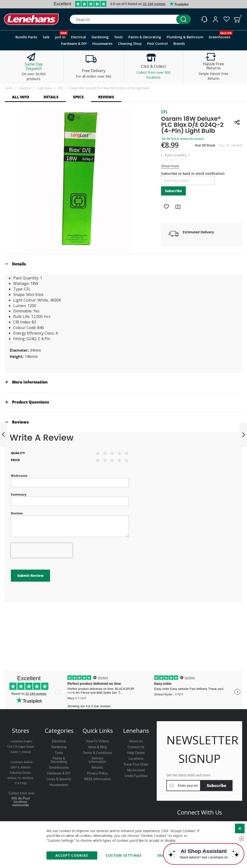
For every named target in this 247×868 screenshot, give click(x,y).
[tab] (123, 264)
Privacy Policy (97, 773)
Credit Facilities (136, 776)
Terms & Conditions (97, 753)
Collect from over (22, 793)
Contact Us (136, 747)
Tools (59, 753)
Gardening (59, 747)
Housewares (59, 785)
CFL (61, 88)
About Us (136, 741)
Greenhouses (59, 767)
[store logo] (31, 19)
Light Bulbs (44, 88)
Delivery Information (97, 760)
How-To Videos (97, 741)
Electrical (25, 88)
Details (19, 264)
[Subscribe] (217, 786)
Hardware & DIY (59, 773)
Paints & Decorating (59, 760)
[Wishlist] (227, 19)
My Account (136, 770)
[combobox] (130, 19)
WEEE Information (97, 779)
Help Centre (136, 753)
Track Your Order (136, 764)
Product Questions (31, 402)
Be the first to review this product (183, 139)
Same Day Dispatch (34, 66)
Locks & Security (59, 779)
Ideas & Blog (97, 747)
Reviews (20, 422)
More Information (30, 382)
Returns (97, 767)
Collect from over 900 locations (153, 75)
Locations (136, 759)
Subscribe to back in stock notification (193, 173)
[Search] (183, 19)
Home (9, 88)
